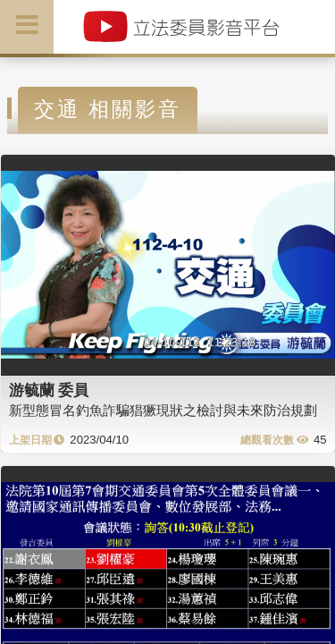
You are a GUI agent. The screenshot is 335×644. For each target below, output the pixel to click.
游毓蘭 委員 (49, 390)
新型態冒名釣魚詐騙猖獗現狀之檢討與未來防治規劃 (163, 410)
